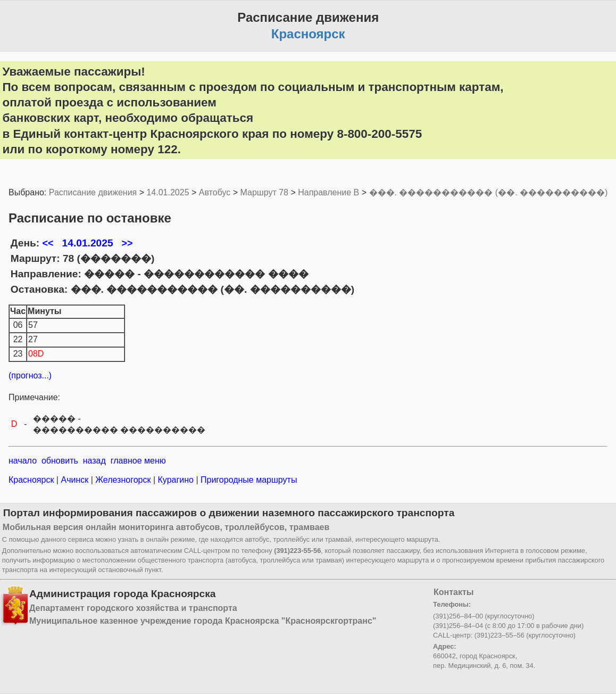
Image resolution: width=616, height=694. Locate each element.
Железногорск (123, 480)
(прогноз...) (30, 375)
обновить (60, 461)
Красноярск (32, 480)
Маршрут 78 (264, 192)
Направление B (328, 192)
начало (23, 461)
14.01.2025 (168, 192)
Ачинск (75, 480)
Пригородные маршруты (248, 480)
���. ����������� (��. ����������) (489, 192)
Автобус (215, 192)
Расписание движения (93, 192)
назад (94, 461)
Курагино (176, 480)
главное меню (138, 461)
